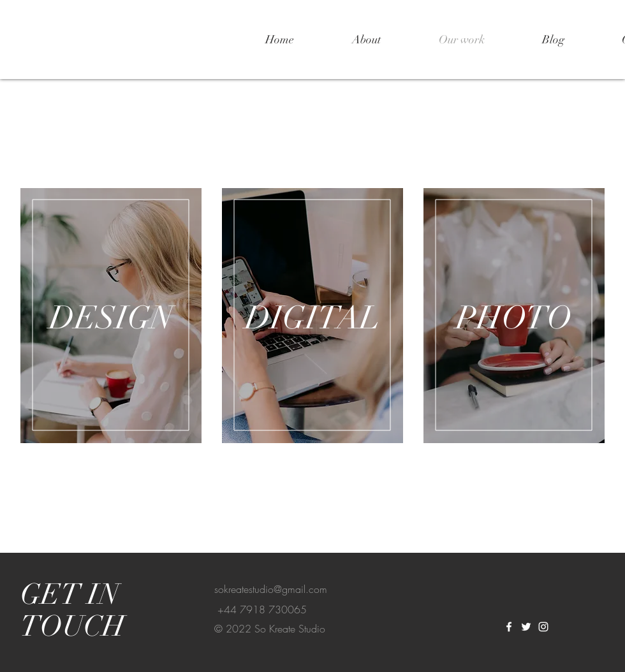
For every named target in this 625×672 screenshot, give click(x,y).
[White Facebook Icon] (509, 627)
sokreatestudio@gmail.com (271, 589)
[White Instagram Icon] (543, 627)
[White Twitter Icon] (526, 627)
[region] (111, 316)
